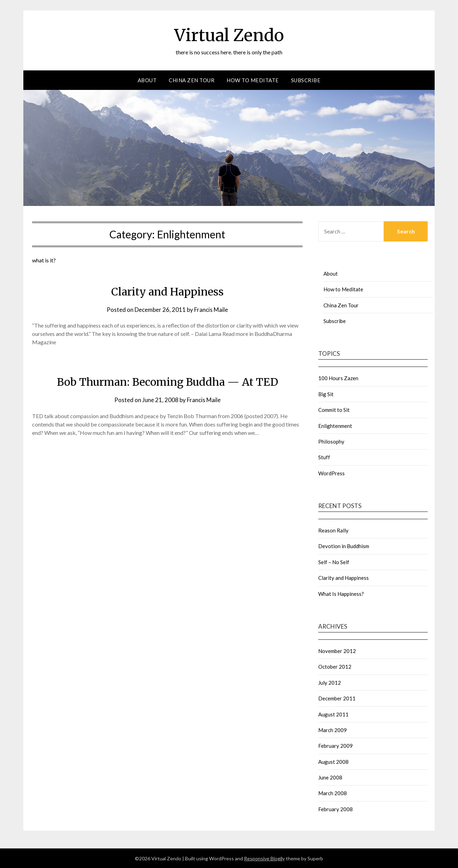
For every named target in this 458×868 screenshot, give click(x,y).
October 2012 (335, 666)
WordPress (331, 473)
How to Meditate (253, 80)
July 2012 (330, 682)
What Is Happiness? (341, 593)
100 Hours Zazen (338, 378)
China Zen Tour (192, 80)
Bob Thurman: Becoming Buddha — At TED (167, 382)
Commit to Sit (334, 409)
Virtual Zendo (229, 35)
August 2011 (333, 714)
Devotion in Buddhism (344, 546)
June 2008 (330, 777)
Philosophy (331, 441)
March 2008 (333, 793)
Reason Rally (333, 530)
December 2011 (337, 698)
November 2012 (337, 651)
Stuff (324, 457)
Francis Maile (211, 309)
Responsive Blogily (264, 858)
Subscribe (306, 80)
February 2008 (335, 809)
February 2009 (335, 745)
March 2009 (333, 730)
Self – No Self (334, 562)
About (147, 80)
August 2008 (333, 761)
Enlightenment (335, 425)
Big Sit (326, 394)
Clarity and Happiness (167, 291)
